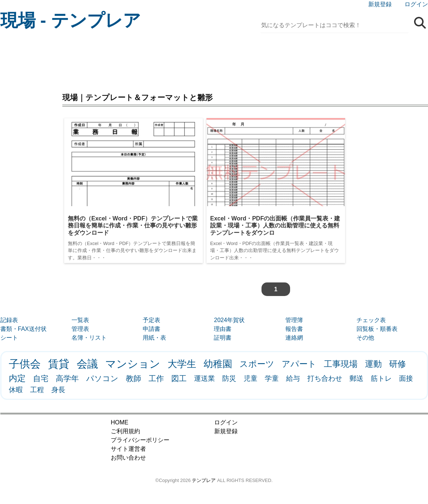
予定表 (151, 320)
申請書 (151, 329)
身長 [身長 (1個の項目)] (58, 390)
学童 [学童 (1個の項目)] (272, 378)
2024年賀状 (229, 320)
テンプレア (204, 480)
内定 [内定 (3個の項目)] (17, 378)
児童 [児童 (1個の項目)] (250, 378)
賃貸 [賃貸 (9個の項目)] (59, 364)
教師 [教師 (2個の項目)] (133, 379)
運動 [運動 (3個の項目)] (373, 364)
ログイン (416, 4)
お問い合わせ (128, 458)
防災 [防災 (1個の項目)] (229, 378)
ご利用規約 (125, 431)
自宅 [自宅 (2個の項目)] (41, 379)
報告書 (294, 329)
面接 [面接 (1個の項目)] (406, 378)
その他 (365, 338)
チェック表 (371, 320)
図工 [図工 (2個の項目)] (179, 379)
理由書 (223, 329)
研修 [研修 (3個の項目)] (398, 364)
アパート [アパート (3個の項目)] (299, 364)
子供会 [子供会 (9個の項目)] (25, 364)
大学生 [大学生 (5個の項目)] (182, 364)
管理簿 (294, 320)
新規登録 (380, 4)
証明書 (223, 338)
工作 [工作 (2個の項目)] (156, 379)
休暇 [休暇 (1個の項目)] (16, 390)
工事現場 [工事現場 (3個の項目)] (341, 364)
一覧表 (80, 320)
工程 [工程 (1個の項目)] (37, 390)
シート (9, 338)
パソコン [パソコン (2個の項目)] (102, 379)
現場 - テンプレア (71, 20)
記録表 (9, 320)
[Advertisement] (214, 61)
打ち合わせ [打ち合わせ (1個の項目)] (325, 378)
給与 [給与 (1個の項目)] (293, 378)
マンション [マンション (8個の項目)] (133, 364)
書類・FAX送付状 (23, 329)
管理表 (80, 329)
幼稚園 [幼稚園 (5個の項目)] (218, 364)
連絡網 (294, 338)
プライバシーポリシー (140, 440)
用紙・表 (154, 338)
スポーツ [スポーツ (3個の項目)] (257, 364)
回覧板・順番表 (377, 329)
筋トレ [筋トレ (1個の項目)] (381, 378)
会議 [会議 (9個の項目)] (87, 364)
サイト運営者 (128, 449)
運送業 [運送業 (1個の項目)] (204, 378)
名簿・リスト (89, 338)
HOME (120, 422)
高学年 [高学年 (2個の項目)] (67, 379)
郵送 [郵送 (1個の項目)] (356, 378)
